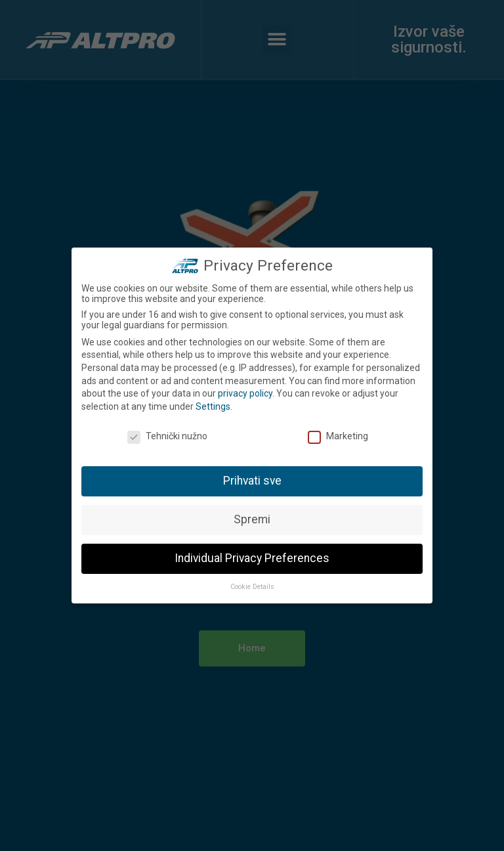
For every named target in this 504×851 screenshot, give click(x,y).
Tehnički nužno (167, 434)
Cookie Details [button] (252, 585)
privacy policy (245, 391)
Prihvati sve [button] (252, 479)
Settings (213, 404)
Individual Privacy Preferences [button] (252, 556)
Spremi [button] (252, 517)
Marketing (338, 434)
